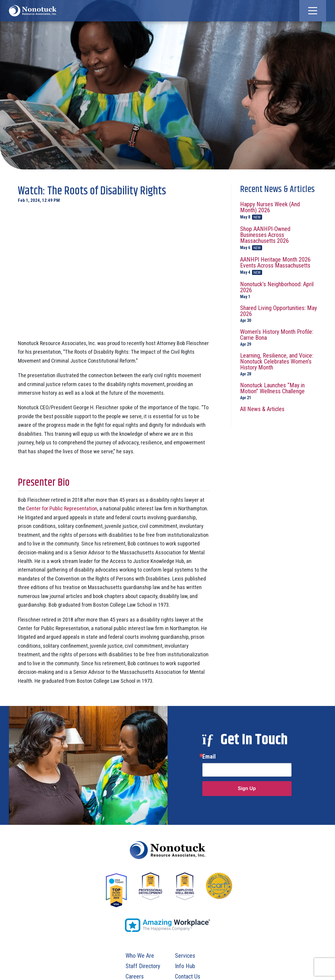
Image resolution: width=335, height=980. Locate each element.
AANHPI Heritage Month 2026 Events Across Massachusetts (279, 266)
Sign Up (247, 788)
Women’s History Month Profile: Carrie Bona (279, 338)
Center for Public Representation (62, 508)
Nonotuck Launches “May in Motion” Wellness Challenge (279, 391)
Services (185, 956)
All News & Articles (262, 409)
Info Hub (185, 966)
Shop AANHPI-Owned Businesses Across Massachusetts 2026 (279, 238)
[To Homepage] (33, 11)
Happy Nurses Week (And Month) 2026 (279, 210)
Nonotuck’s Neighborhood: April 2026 (279, 290)
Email (209, 756)
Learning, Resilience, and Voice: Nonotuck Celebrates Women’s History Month (279, 364)
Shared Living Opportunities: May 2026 (279, 314)
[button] (313, 11)
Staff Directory (143, 966)
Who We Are (140, 956)
